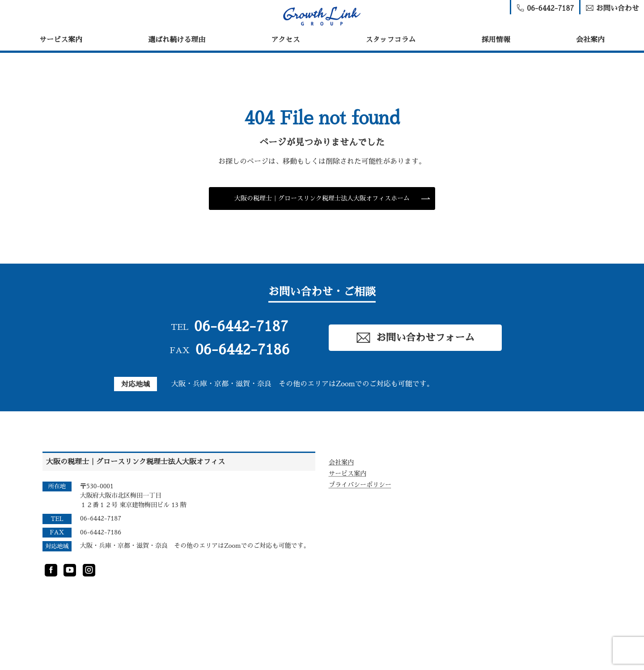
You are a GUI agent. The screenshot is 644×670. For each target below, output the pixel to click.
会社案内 (590, 40)
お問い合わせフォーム (415, 338)
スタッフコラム (391, 40)
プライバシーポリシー (360, 485)
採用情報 (496, 40)
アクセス (285, 40)
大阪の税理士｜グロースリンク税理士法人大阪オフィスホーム (322, 198)
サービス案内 (61, 40)
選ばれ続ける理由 (177, 40)
